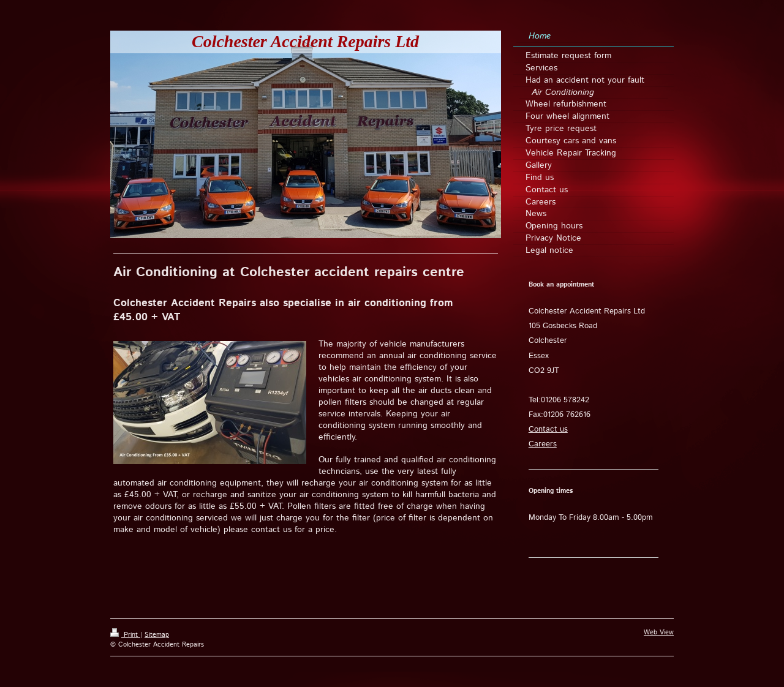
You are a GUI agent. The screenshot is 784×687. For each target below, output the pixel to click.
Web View (659, 633)
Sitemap (157, 635)
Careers (543, 444)
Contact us (548, 430)
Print (125, 635)
